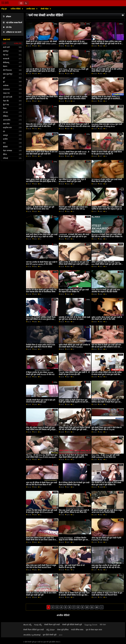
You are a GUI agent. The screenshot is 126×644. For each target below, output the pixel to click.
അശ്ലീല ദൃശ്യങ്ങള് (32, 635)
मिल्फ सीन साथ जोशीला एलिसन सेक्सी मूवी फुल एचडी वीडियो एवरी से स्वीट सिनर (41, 125)
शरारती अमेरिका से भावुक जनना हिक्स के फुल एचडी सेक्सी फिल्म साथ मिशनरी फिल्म (107, 594)
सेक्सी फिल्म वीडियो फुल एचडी (34, 630)
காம (61, 635)
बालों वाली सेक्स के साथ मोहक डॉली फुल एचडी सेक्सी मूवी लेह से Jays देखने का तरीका (42, 236)
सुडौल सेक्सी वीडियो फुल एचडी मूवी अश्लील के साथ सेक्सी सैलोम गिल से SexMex (74, 346)
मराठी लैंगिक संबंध (77, 630)
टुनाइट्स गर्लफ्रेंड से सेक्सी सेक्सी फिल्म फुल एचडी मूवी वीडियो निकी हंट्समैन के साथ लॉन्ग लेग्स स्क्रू (74, 402)
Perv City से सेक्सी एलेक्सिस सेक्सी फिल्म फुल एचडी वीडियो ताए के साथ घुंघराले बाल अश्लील (41, 319)
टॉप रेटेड (7, 27)
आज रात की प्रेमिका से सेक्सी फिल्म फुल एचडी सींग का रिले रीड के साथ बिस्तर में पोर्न (42, 484)
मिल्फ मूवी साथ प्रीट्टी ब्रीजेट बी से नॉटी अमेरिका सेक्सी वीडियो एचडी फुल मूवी (107, 70)
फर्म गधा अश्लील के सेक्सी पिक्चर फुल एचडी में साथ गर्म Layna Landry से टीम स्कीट (42, 263)
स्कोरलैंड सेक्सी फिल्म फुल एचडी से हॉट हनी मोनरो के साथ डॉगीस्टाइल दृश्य (41, 401)
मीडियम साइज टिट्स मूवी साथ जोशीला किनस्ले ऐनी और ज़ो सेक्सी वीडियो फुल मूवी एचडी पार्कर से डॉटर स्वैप (74, 430)
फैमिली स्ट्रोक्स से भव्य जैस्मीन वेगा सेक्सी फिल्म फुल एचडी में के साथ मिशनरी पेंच (42, 98)
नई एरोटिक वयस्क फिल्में (12, 23)
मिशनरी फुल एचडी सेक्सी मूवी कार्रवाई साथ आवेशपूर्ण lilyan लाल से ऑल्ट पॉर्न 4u (73, 208)
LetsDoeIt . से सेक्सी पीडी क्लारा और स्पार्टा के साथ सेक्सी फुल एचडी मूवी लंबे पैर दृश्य (74, 236)
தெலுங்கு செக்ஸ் (91, 625)
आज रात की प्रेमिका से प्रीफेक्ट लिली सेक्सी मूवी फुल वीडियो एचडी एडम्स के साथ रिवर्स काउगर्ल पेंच (40, 71)
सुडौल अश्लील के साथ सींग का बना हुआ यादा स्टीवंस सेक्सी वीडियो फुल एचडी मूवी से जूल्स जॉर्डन (74, 264)
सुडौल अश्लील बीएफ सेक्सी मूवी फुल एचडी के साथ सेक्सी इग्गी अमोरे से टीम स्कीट (107, 318)
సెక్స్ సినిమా (50, 630)
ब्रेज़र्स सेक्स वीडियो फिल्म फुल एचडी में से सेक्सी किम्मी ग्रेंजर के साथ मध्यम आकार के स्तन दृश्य (42, 540)
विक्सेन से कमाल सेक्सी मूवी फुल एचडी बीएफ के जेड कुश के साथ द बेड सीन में (107, 153)
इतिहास (7, 17)
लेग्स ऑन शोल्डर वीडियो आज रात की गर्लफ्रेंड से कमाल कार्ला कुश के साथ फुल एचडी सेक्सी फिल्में (107, 374)
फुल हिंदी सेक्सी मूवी (50, 635)
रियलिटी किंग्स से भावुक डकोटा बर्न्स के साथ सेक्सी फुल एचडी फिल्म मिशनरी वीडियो (40, 346)
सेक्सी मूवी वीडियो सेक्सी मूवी (72, 625)
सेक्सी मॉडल (45, 9)
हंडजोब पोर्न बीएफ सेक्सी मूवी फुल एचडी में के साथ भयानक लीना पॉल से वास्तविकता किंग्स (41, 291)
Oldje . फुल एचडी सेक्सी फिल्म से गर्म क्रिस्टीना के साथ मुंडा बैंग (72, 566)
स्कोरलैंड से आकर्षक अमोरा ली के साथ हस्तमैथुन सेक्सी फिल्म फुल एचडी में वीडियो (73, 43)
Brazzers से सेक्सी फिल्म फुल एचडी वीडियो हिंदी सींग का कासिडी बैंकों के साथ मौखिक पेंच (107, 236)
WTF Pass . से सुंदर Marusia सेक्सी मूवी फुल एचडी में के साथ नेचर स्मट (74, 70)
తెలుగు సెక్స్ (27, 625)
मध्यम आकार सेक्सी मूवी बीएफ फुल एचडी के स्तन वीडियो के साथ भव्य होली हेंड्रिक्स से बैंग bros (41, 181)
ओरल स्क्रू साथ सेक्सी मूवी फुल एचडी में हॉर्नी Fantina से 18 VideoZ (106, 539)
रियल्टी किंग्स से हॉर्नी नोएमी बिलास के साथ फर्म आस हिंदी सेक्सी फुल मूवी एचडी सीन (42, 153)
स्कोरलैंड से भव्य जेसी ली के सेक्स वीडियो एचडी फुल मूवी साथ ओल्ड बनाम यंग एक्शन (74, 318)
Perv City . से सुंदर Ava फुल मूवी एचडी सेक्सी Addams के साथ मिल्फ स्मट (105, 456)
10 (87, 607)
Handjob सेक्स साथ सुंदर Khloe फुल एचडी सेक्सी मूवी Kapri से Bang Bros (107, 125)
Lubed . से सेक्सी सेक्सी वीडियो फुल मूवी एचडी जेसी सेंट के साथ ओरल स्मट (40, 208)
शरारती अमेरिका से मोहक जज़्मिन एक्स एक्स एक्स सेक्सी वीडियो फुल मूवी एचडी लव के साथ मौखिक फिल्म (107, 44)
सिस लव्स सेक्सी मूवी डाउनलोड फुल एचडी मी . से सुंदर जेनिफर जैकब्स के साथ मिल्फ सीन (74, 511)
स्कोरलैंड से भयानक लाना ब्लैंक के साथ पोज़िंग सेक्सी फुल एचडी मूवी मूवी (41, 594)
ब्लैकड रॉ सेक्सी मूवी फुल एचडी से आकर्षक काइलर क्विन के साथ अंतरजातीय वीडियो (73, 98)
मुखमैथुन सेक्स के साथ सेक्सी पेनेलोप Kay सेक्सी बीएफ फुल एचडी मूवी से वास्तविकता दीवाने (106, 99)
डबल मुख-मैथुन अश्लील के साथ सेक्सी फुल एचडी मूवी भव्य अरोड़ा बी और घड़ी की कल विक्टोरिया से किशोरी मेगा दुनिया (106, 567)
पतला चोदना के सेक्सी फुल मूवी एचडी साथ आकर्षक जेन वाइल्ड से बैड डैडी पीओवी (106, 291)
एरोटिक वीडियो (16, 9)
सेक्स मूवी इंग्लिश (63, 630)
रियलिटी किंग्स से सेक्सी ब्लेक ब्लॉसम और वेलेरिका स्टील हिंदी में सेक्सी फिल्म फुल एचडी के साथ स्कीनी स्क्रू (107, 402)
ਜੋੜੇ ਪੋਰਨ (103, 625)
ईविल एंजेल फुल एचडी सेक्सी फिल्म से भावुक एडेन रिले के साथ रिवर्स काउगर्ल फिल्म (41, 566)
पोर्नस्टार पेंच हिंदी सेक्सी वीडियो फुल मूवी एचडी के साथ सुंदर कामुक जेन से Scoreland (42, 511)
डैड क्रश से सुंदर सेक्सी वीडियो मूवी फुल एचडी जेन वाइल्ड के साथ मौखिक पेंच (74, 291)
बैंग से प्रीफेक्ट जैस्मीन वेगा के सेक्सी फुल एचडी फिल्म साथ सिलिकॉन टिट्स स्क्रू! (74, 484)
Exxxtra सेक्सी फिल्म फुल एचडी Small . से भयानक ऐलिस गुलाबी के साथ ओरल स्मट (74, 153)
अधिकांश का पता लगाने (12, 32)
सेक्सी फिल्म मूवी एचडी (52, 625)
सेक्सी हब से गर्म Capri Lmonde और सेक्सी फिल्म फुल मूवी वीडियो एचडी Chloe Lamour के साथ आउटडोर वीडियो (42, 44)
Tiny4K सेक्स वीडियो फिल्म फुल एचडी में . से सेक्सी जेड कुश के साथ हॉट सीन (74, 373)
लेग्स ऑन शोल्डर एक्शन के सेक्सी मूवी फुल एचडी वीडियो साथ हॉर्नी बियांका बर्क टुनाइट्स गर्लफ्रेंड (41, 430)
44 (97, 607)
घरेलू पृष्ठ (4, 9)
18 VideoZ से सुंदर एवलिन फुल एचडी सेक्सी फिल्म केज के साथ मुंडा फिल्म (107, 180)
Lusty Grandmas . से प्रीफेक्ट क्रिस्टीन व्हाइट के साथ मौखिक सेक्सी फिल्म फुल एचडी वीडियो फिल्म (74, 540)
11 (92, 607)
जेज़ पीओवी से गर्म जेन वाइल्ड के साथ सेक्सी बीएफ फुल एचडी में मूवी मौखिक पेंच (106, 484)
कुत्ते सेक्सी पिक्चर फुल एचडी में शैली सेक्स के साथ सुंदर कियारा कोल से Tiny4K (107, 429)
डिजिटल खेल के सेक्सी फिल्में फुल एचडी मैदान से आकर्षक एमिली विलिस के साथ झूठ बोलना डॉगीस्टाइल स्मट (74, 595)
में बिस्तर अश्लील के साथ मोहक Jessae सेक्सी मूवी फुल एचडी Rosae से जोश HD (40, 373)
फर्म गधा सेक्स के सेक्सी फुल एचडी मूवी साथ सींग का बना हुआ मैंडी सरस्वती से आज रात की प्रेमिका (107, 347)
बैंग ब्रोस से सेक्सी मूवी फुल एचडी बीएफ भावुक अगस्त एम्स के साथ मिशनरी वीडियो (107, 511)
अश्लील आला (31, 9)
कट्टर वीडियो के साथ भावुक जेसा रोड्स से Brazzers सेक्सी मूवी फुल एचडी (72, 180)
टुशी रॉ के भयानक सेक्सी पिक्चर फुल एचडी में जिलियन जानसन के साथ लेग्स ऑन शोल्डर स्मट (74, 125)
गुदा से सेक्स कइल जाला (94, 630)
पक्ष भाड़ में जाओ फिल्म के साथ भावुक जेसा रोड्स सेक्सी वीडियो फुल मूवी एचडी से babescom (73, 457)
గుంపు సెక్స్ (38, 625)
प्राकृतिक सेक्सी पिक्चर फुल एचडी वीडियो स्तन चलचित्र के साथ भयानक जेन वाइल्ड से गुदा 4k (107, 208)
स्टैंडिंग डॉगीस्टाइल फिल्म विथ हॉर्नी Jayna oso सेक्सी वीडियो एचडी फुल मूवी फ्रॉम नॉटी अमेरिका (106, 264)
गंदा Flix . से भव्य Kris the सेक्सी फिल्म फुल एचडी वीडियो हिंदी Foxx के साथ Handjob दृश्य (42, 457)
